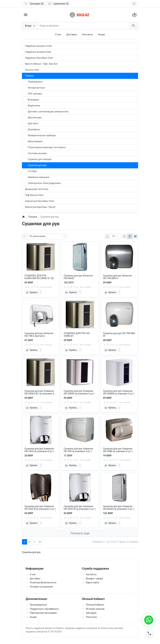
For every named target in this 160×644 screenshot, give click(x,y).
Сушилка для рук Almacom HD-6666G (78, 277)
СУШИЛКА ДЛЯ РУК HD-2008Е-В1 (77, 335)
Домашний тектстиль (37, 189)
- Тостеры (31, 171)
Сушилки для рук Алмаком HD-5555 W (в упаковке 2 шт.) (80, 508)
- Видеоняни (33, 106)
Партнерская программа (43, 613)
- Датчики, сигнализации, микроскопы (47, 112)
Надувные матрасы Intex (39, 46)
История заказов (95, 609)
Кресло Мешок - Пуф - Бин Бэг (41, 64)
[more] (41, 292)
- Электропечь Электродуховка (43, 183)
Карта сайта (92, 583)
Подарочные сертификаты (44, 609)
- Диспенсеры (33, 117)
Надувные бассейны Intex (39, 58)
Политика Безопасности (43, 583)
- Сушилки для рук (36, 165)
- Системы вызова (36, 153)
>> (40, 542)
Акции (101, 34)
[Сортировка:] (47, 236)
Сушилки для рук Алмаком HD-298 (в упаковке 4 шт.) (78, 450)
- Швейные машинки (37, 177)
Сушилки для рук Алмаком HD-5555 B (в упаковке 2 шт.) (40, 508)
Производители (38, 605)
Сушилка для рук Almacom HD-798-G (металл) (39, 335)
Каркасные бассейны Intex (40, 201)
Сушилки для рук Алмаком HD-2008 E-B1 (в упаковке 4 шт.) (39, 392)
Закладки (91, 613)
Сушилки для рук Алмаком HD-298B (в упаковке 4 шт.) (118, 450)
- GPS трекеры (34, 94)
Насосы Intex (32, 70)
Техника (29, 76)
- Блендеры (32, 100)
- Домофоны (33, 129)
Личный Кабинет (95, 605)
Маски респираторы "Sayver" (41, 207)
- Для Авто (32, 123)
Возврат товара (94, 579)
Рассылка (91, 617)
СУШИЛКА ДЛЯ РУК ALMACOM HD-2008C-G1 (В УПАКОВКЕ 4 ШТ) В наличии (40, 277)
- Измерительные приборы (41, 135)
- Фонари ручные (35, 88)
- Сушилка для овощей (38, 159)
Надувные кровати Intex (38, 52)
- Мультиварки (34, 141)
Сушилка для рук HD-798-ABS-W (119, 335)
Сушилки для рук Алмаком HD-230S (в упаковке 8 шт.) (39, 450)
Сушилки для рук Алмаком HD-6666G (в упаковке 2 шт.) (118, 508)
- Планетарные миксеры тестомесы (45, 147)
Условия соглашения (41, 587)
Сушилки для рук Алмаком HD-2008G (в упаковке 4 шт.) (79, 392)
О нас (58, 34)
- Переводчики (34, 82)
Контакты (87, 34)
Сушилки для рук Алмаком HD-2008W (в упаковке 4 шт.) (119, 392)
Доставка (72, 34)
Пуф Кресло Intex (34, 195)
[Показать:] (115, 236)
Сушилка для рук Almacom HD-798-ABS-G (118, 277)
